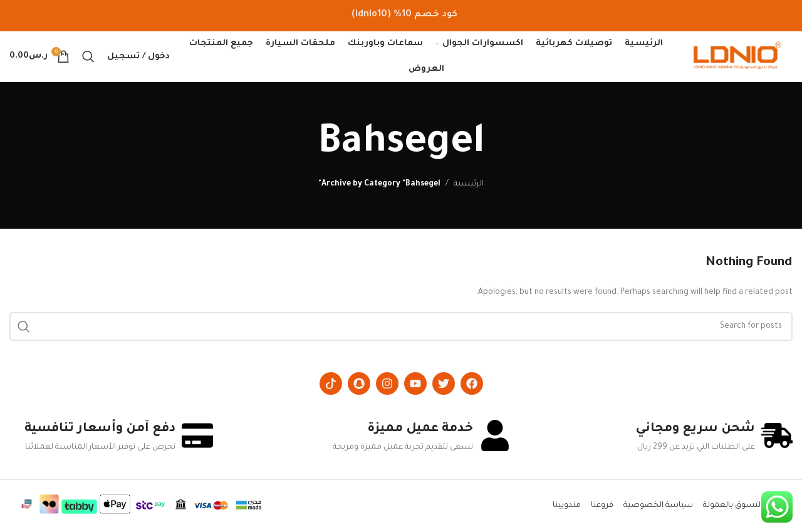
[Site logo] (737, 57)
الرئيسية (469, 184)
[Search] (88, 56)
